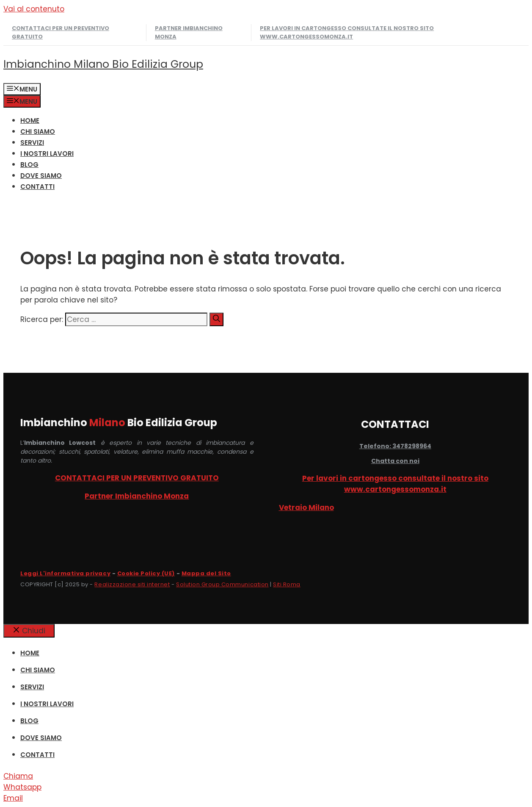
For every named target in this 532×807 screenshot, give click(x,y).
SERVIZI (32, 143)
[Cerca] (216, 319)
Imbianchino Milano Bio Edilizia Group (103, 64)
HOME (30, 121)
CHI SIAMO (38, 132)
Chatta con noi (395, 461)
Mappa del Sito (206, 573)
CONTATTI (37, 187)
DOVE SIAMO (41, 176)
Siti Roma (287, 584)
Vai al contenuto (34, 9)
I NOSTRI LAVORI (47, 154)
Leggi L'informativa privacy (65, 573)
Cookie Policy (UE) (146, 573)
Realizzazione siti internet (132, 584)
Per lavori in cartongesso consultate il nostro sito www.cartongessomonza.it (347, 32)
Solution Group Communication (222, 584)
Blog (29, 165)
